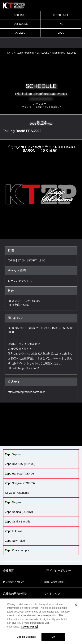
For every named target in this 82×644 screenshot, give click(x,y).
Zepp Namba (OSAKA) (19, 512)
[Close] (76, 605)
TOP (9, 53)
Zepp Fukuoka (14, 531)
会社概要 (8, 570)
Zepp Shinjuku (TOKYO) (20, 483)
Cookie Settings (26, 637)
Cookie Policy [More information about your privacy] (29, 627)
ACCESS (20, 33)
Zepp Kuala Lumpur (17, 550)
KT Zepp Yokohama (24, 53)
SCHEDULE (20, 15)
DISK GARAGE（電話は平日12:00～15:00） (35, 328)
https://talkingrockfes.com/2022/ (27, 392)
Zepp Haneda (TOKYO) (19, 474)
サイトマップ (52, 594)
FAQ (61, 24)
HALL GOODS (20, 24)
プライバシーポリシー (58, 570)
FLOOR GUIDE (61, 15)
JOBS (61, 33)
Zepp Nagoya (13, 502)
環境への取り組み (55, 582)
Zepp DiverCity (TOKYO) (20, 464)
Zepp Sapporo (14, 454)
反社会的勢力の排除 (15, 594)
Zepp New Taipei (15, 541)
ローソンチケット (19, 281)
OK (53, 637)
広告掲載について (14, 582)
